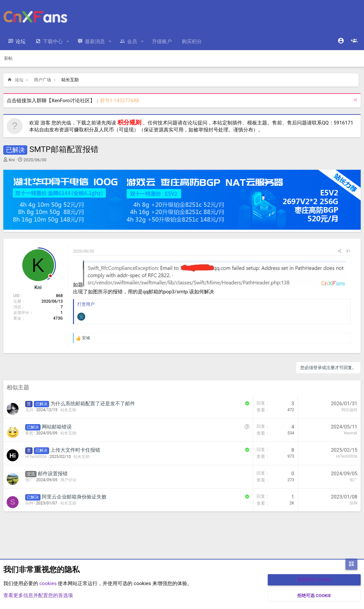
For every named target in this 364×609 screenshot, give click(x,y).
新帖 (8, 58)
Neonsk (351, 433)
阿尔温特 (349, 410)
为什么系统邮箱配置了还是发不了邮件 (93, 404)
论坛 (21, 41)
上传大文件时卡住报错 (75, 450)
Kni (12, 160)
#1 (348, 251)
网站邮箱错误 (57, 427)
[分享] (339, 251)
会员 (132, 41)
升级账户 (162, 41)
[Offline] (50, 276)
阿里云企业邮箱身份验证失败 (74, 497)
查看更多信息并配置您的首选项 (38, 595)
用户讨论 (68, 480)
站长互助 (68, 410)
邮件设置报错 (53, 474)
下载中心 (53, 41)
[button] (68, 42)
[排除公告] (355, 101)
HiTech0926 (36, 457)
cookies (48, 583)
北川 (29, 410)
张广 (29, 480)
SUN (29, 503)
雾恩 (29, 433)
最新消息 (95, 41)
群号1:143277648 (119, 101)
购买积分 (192, 41)
